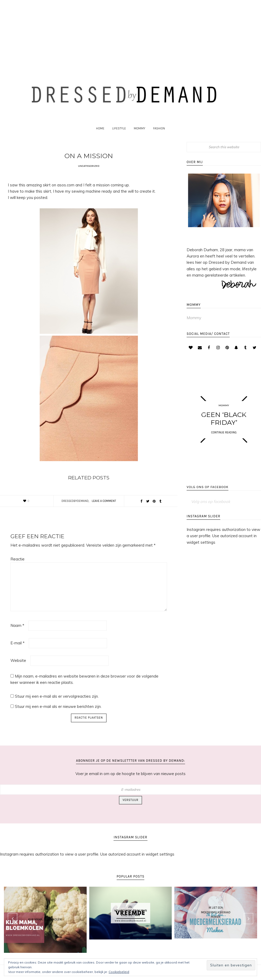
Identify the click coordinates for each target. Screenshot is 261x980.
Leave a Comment (104, 505)
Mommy (194, 322)
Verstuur (130, 804)
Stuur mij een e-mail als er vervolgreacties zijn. (57, 700)
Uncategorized (89, 170)
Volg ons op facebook (208, 492)
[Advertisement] (130, 32)
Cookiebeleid (119, 972)
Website (18, 664)
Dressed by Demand (130, 96)
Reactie (17, 563)
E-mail (17, 647)
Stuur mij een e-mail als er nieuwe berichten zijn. (58, 710)
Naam (17, 629)
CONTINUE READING (224, 437)
